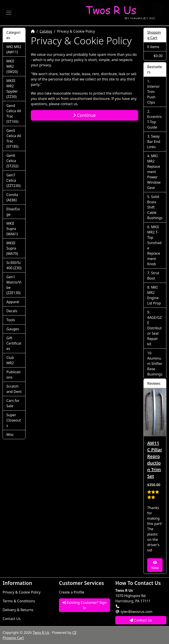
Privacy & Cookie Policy (22, 592)
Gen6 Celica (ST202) (12, 161)
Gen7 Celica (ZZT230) (13, 180)
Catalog (46, 31)
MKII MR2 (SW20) (12, 66)
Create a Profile (72, 592)
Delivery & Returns (18, 610)
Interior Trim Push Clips (153, 94)
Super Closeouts (14, 420)
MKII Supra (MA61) (12, 229)
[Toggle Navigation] (9, 13)
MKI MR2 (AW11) (14, 49)
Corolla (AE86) (12, 197)
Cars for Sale (13, 403)
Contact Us (12, 619)
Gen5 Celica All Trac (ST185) (14, 138)
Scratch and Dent (14, 389)
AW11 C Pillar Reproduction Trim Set (155, 460)
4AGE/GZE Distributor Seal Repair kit (154, 331)
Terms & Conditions (19, 601)
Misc (10, 435)
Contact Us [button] (141, 620)
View (155, 565)
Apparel (13, 302)
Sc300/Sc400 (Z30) (14, 265)
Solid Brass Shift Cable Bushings (155, 207)
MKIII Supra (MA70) (12, 248)
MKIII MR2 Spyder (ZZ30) (12, 89)
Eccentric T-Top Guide (155, 122)
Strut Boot (153, 276)
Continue (85, 115)
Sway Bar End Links (154, 142)
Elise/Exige (13, 212)
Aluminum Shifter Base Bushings (155, 366)
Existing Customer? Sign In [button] (85, 605)
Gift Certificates (14, 343)
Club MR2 (10, 360)
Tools (11, 320)
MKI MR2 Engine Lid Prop (154, 295)
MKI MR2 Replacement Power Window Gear (154, 172)
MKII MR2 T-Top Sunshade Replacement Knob (154, 245)
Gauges (13, 329)
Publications (13, 375)
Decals (12, 311)
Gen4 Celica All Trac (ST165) (14, 114)
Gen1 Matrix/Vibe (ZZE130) (14, 285)
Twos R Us (41, 633)
